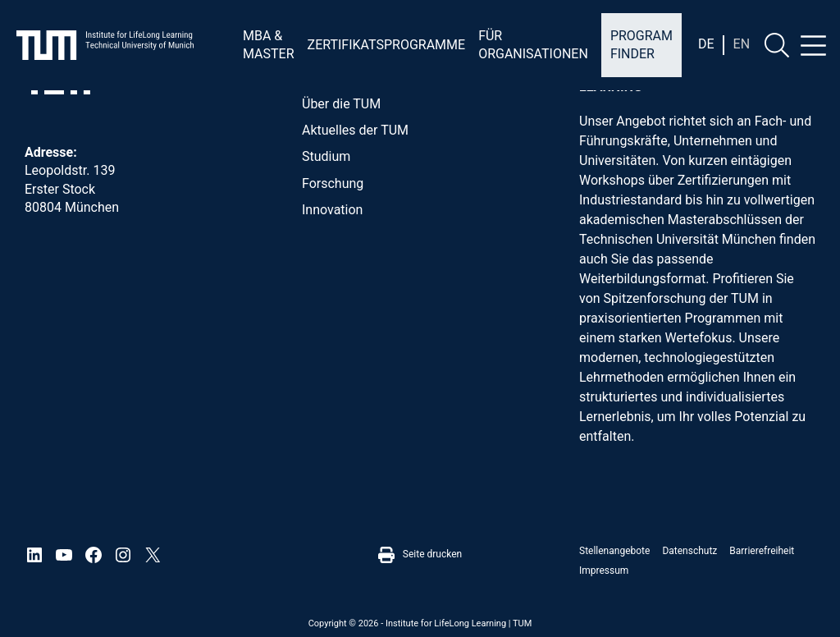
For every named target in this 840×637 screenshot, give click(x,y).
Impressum (604, 571)
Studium (326, 156)
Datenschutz (689, 551)
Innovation (332, 210)
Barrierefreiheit (762, 551)
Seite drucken (420, 555)
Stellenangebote (614, 551)
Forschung (333, 183)
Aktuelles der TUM (355, 130)
